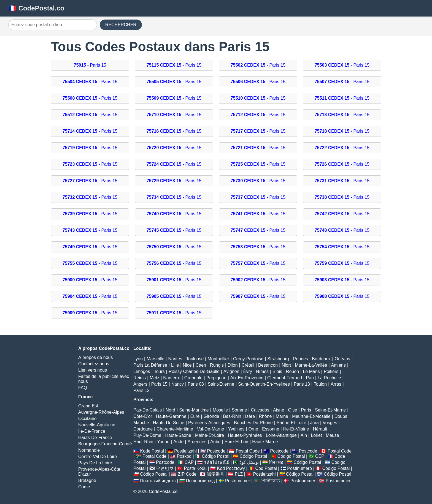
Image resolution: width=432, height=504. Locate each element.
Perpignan (216, 378)
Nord (170, 410)
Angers (140, 384)
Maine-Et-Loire (210, 435)
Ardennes (197, 442)
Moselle (220, 410)
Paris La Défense (150, 365)
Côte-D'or (143, 416)
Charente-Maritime (175, 429)
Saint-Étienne (221, 384)
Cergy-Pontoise (248, 359)
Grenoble (193, 378)
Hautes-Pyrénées (245, 435)
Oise (293, 410)
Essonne (271, 429)
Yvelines (236, 429)
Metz (155, 378)
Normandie (89, 450)
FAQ (83, 388)
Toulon (320, 384)
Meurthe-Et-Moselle (311, 416)
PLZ (239, 474)
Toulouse (195, 359)
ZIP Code (187, 474)
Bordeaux (321, 359)
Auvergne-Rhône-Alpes (101, 412)
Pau (310, 378)
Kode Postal (152, 451)
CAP (189, 462)
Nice (187, 365)
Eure (195, 416)
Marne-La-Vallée (311, 365)
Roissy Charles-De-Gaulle (194, 371)
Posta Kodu (195, 468)
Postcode (216, 451)
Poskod (184, 456)
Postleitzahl (185, 451)
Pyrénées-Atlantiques (209, 423)
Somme (239, 410)
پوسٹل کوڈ (249, 462)
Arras (336, 384)
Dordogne (143, 429)
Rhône (265, 416)
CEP (320, 456)
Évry (248, 371)
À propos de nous (95, 357)
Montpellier (218, 359)
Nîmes (262, 371)
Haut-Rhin (143, 442)
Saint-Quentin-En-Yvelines (264, 384)
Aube (215, 442)
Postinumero (299, 468)
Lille (175, 365)
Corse (84, 487)
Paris (306, 410)
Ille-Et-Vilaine (296, 429)
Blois (277, 371)
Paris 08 (196, 384)
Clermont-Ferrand (285, 378)
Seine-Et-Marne (330, 410)
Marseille (155, 359)
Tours (159, 371)
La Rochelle (329, 378)
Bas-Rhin (232, 416)
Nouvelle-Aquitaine (97, 425)
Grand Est (88, 406)
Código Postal (216, 456)
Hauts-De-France (95, 438)
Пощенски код (200, 481)
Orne (253, 429)
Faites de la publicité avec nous (104, 379)
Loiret (316, 435)
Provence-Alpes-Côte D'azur (99, 472)
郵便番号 (215, 474)
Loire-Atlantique (281, 435)
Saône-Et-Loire (291, 423)
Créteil (248, 365)
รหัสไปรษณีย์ (217, 462)
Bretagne (87, 480)
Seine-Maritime (194, 410)
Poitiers (331, 371)
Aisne (279, 410)
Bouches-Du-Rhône (253, 423)
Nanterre (172, 378)
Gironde (211, 416)
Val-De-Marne (210, 429)
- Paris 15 (90, 65)
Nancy (178, 384)
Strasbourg (278, 359)
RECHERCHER (121, 25)
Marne (282, 416)
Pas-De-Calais (148, 410)
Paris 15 (159, 384)
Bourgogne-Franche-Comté (105, 444)
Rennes (300, 359)
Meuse (333, 435)
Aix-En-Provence (247, 378)
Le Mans (311, 371)
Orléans (342, 359)
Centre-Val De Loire (98, 457)
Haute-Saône (178, 435)
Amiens (338, 365)
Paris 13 (302, 384)
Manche (141, 423)
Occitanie (87, 419)
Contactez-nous (94, 364)
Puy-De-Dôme (147, 435)
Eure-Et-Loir (236, 442)
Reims (140, 378)
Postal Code (248, 451)
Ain (304, 435)
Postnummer (238, 481)
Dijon (233, 365)
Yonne (163, 442)
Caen (201, 365)
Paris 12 (141, 390)
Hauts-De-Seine (169, 423)
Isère (250, 416)
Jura (314, 423)
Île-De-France (92, 431)
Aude (178, 442)
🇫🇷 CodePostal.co (36, 8)
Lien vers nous (93, 370)
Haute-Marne (265, 442)
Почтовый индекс (158, 481)
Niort (286, 365)
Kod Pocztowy (231, 468)
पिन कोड (276, 462)
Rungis (217, 365)
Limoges (142, 371)
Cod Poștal (266, 468)
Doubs (341, 416)
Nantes (175, 359)
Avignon (231, 371)
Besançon (268, 365)
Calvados (260, 410)
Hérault (320, 429)
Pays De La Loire (95, 463)
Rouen (292, 371)
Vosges (330, 423)
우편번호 (165, 468)
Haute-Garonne (171, 416)
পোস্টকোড (270, 481)
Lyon (138, 359)
